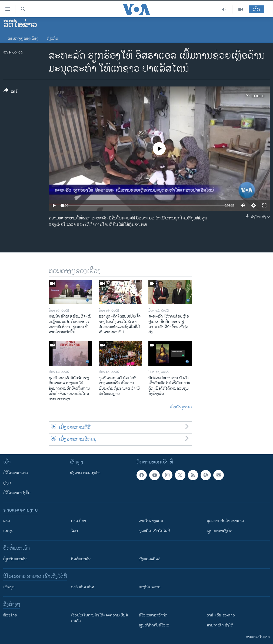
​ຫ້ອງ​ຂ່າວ (10, 615)
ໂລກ (74, 531)
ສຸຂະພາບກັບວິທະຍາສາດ (225, 521)
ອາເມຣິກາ (79, 521)
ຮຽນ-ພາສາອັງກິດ (219, 531)
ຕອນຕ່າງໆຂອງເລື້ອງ (23, 39)
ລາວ (7, 521)
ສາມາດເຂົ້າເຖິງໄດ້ (220, 625)
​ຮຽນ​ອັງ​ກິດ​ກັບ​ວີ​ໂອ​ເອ (154, 625)
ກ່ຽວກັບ (53, 39)
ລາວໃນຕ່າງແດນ (151, 521)
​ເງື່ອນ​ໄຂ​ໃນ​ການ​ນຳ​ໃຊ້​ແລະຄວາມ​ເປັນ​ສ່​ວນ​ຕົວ (99, 618)
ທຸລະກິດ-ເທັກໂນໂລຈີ (154, 531)
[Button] (11, 92)
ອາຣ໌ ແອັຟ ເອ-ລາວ (221, 615)
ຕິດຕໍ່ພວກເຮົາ (81, 559)
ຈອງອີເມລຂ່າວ (150, 587)
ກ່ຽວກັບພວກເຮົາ (15, 559)
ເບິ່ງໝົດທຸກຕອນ (181, 408)
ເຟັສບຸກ (9, 587)
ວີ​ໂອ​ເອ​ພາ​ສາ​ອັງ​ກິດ (153, 615)
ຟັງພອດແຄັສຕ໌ (149, 559)
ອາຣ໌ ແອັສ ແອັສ (83, 587)
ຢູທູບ (7, 483)
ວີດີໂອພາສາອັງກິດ (17, 493)
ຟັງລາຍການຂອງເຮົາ (85, 473)
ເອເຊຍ (8, 531)
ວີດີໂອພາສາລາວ (16, 473)
